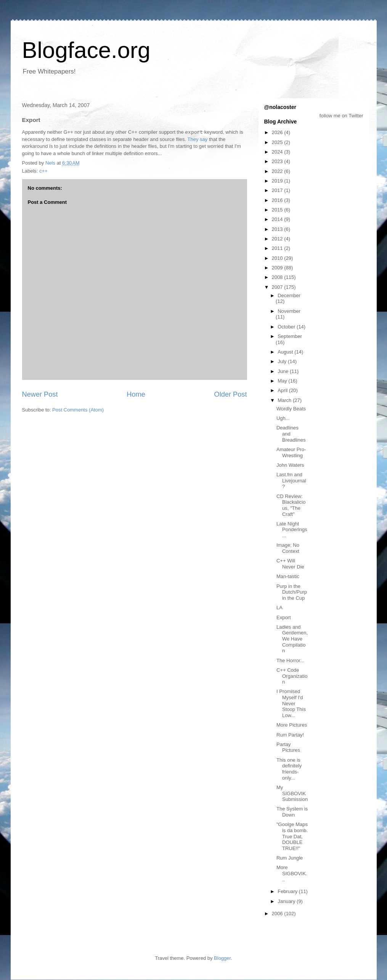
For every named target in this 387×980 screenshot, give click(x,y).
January (287, 901)
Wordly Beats (291, 409)
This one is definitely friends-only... (289, 769)
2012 (278, 239)
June (284, 371)
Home (136, 394)
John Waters (290, 465)
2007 (278, 287)
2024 (278, 152)
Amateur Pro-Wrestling (291, 452)
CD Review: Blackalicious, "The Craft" (291, 505)
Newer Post (40, 394)
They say (198, 139)
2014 (278, 219)
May (283, 381)
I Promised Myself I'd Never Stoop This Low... (291, 703)
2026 (278, 132)
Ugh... (283, 418)
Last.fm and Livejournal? (291, 480)
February (288, 891)
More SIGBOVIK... (292, 873)
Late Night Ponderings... (292, 530)
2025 (278, 142)
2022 (278, 171)
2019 (278, 181)
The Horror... (290, 661)
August (286, 352)
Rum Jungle (290, 858)
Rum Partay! (290, 735)
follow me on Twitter (341, 116)
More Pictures (292, 725)
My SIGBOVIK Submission (292, 793)
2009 (278, 268)
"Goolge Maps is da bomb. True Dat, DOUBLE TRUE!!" (292, 836)
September (290, 336)
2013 (278, 229)
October (287, 327)
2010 (278, 258)
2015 (278, 210)
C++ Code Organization (292, 676)
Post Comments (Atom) (78, 410)
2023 (278, 161)
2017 (278, 190)
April (283, 390)
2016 (278, 200)
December (289, 295)
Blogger (222, 958)
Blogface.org (86, 50)
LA (279, 608)
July (283, 361)
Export (284, 617)
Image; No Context (288, 548)
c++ (43, 171)
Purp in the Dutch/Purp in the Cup (292, 592)
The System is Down (292, 812)
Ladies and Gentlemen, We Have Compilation (292, 639)
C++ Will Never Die (290, 564)
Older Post (231, 394)
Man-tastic (288, 576)
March (285, 400)
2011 (278, 248)
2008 (278, 277)
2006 (278, 914)
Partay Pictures (288, 747)
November (289, 311)
